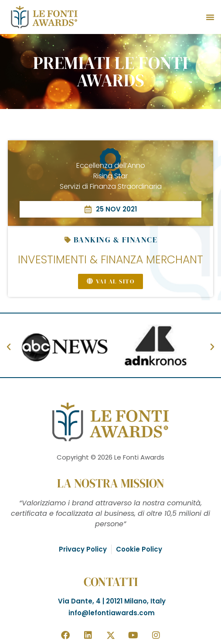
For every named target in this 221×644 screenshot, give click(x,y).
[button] (210, 17)
